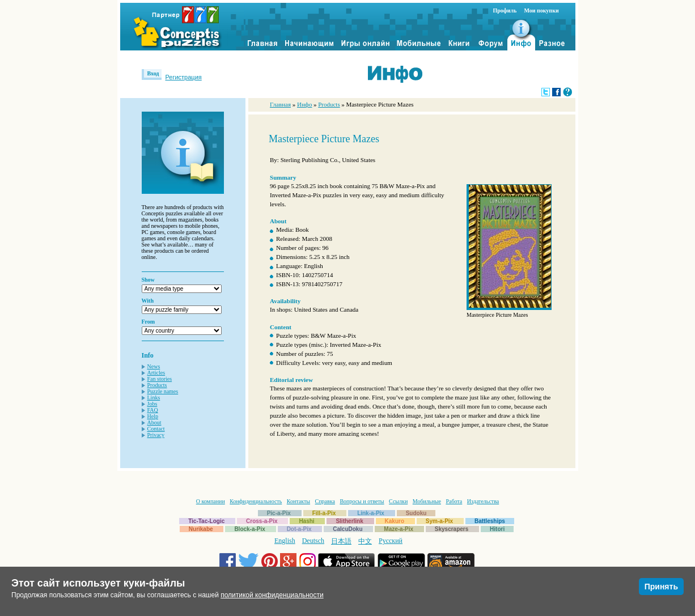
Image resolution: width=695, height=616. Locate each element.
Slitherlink (349, 521)
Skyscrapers (452, 529)
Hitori (497, 529)
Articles (156, 373)
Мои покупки (541, 10)
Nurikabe (201, 529)
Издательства (483, 501)
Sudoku (416, 513)
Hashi (306, 521)
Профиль (505, 10)
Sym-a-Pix (439, 521)
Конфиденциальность (256, 501)
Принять (661, 587)
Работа (454, 501)
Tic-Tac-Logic (206, 521)
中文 (365, 541)
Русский (391, 541)
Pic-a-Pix (279, 513)
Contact (156, 429)
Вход (153, 73)
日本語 (341, 541)
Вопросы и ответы (362, 501)
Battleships (490, 521)
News (154, 366)
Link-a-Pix (371, 513)
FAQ (153, 410)
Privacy (156, 435)
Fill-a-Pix (324, 513)
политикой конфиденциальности (272, 595)
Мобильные (427, 501)
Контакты (298, 501)
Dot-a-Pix (299, 529)
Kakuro (395, 521)
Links (154, 398)
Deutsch (313, 541)
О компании (211, 501)
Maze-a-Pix (399, 529)
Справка (325, 501)
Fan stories (160, 379)
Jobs (152, 404)
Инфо (304, 104)
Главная (280, 104)
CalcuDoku (347, 529)
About (154, 422)
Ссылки (398, 501)
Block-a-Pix (249, 529)
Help (153, 416)
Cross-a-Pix (262, 521)
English (285, 541)
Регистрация (183, 77)
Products (157, 385)
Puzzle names (163, 391)
